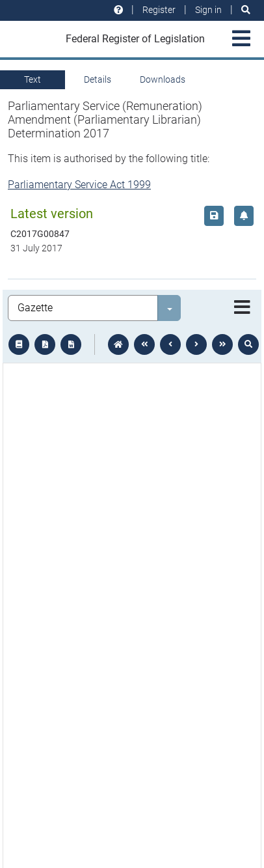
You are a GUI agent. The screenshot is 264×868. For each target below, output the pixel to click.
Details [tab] (98, 79)
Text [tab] (33, 79)
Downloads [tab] (163, 79)
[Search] (246, 10)
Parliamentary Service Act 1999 (79, 185)
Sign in (208, 10)
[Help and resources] (118, 10)
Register (159, 10)
